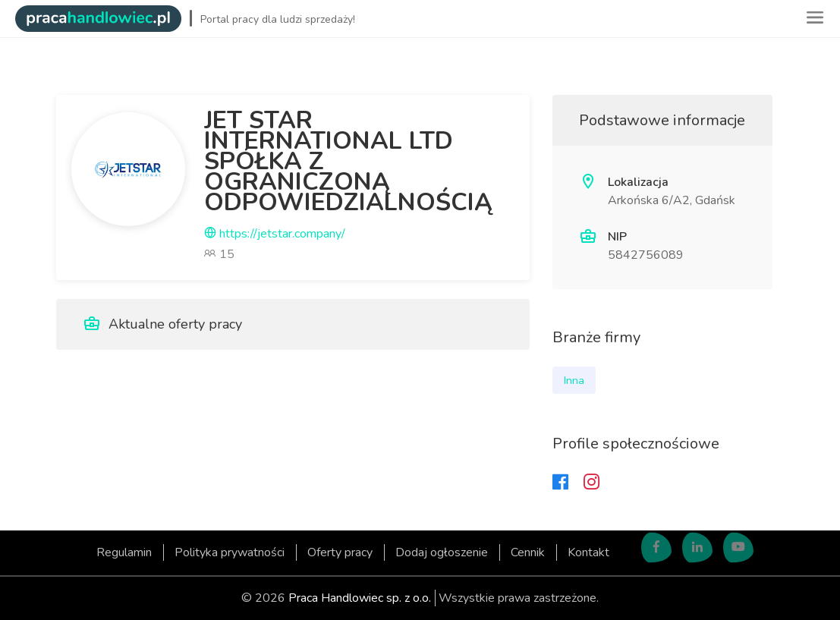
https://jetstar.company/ (275, 234)
